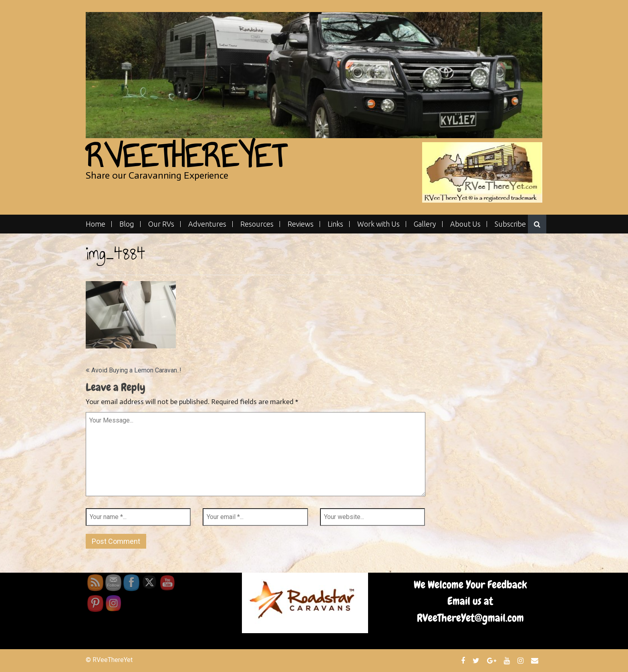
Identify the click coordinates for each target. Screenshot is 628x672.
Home (96, 224)
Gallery (425, 224)
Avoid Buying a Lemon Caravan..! (136, 370)
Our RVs (161, 224)
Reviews (301, 224)
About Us (465, 224)
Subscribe (510, 224)
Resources (257, 224)
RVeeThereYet (186, 156)
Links (335, 224)
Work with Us (378, 224)
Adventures (207, 224)
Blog (127, 224)
